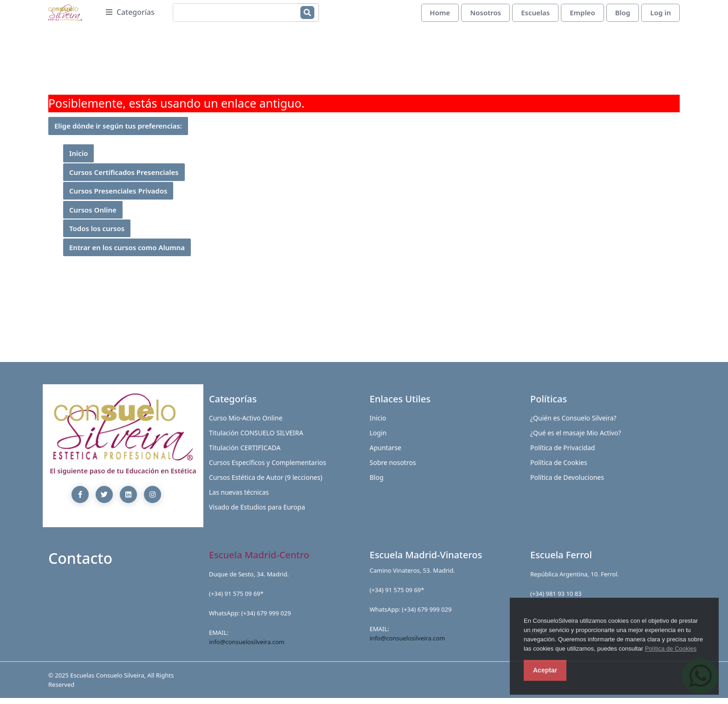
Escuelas (535, 15)
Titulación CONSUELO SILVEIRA (256, 438)
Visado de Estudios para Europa (257, 513)
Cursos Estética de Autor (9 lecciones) (266, 483)
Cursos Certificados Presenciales (124, 178)
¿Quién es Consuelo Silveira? (573, 423)
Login (378, 438)
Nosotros (485, 15)
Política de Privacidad (562, 453)
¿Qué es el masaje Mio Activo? (576, 438)
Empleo (582, 15)
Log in (660, 15)
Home (440, 15)
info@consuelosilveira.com (247, 647)
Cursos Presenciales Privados (118, 197)
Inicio (78, 159)
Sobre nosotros (393, 468)
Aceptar (545, 670)
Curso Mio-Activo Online (246, 423)
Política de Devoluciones (567, 483)
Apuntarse (385, 453)
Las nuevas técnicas (239, 498)
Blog (623, 15)
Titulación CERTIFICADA (245, 453)
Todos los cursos (97, 234)
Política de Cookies (671, 649)
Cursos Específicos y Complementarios (268, 468)
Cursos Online (93, 215)
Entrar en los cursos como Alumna (127, 253)
